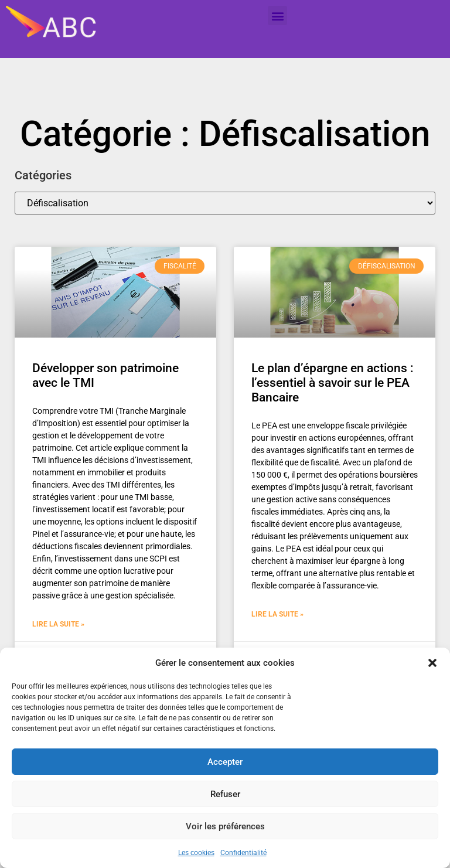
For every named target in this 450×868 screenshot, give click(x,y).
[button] (432, 663)
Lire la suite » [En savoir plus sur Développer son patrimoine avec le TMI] (58, 624)
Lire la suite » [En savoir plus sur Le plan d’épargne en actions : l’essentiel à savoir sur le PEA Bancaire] (277, 614)
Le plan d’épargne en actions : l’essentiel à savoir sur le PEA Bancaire (333, 383)
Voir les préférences (225, 826)
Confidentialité (243, 853)
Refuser (225, 794)
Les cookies (196, 853)
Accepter (225, 762)
